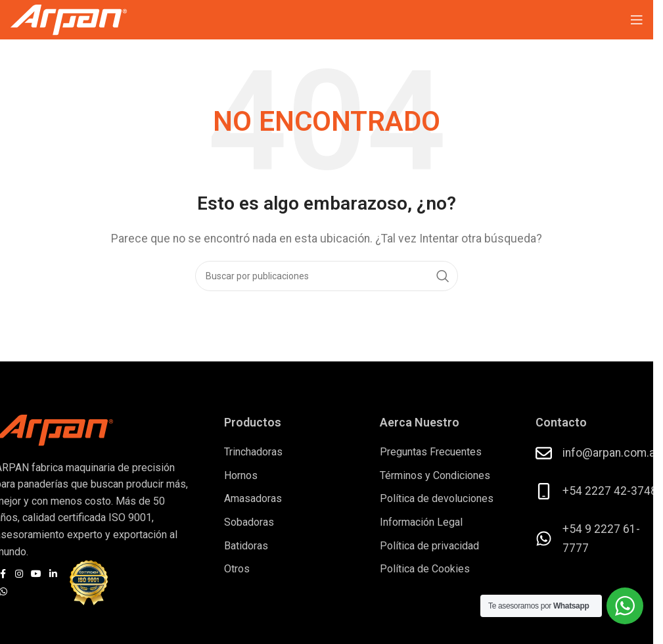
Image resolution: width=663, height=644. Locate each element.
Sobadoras (249, 522)
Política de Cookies (425, 569)
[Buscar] (327, 276)
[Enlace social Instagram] (19, 574)
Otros (237, 569)
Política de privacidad (429, 546)
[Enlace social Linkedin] (53, 574)
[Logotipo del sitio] (69, 19)
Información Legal (421, 522)
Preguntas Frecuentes (431, 452)
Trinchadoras (253, 452)
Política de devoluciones (437, 498)
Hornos (241, 475)
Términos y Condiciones (435, 475)
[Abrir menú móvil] (637, 20)
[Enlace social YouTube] (36, 574)
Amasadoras (253, 498)
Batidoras (246, 546)
